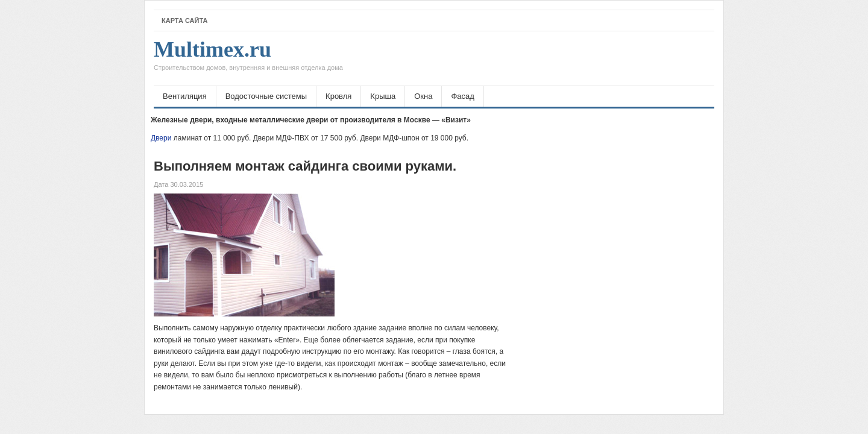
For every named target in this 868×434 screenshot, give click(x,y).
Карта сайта (184, 20)
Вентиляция (185, 96)
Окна (423, 96)
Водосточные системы (266, 96)
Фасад (462, 96)
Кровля (338, 96)
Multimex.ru (248, 58)
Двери (161, 138)
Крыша (383, 96)
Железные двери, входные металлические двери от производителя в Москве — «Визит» (311, 120)
